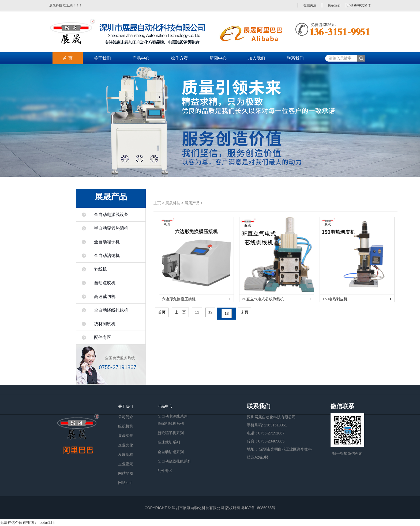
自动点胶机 (105, 283)
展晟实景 (126, 436)
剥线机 (100, 269)
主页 (157, 203)
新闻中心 (218, 58)
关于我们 (102, 58)
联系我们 (334, 5)
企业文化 (126, 445)
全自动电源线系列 (172, 416)
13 (227, 313)
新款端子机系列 (171, 433)
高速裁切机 (105, 296)
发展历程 (126, 455)
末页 (245, 312)
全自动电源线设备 (111, 215)
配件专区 (103, 337)
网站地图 (126, 473)
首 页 (67, 58)
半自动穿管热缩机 (111, 228)
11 (197, 312)
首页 (162, 312)
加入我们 (257, 58)
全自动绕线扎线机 (111, 310)
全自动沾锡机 (107, 256)
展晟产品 (192, 203)
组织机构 (126, 426)
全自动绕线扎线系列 (174, 461)
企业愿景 (126, 464)
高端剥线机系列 (171, 423)
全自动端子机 (107, 242)
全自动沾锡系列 (171, 452)
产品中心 (141, 58)
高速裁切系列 (169, 442)
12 (211, 312)
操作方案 (179, 58)
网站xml (125, 483)
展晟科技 (173, 203)
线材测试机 (105, 324)
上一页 (180, 312)
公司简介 (126, 417)
